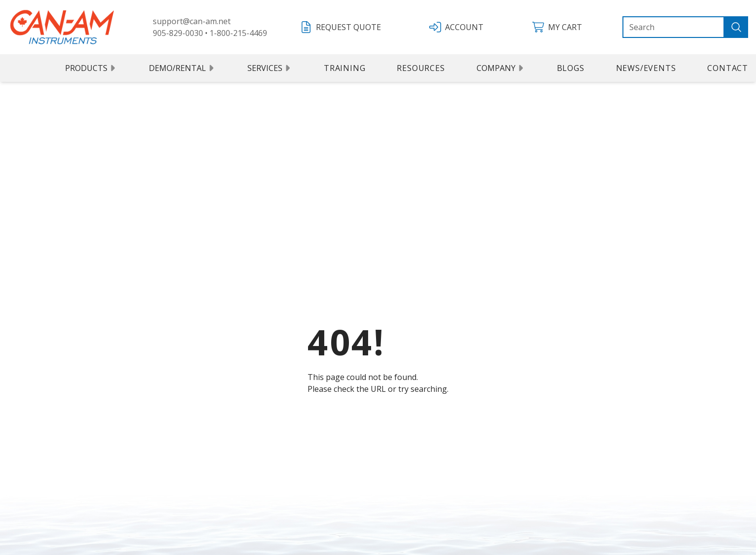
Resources (421, 68)
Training (344, 68)
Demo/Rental (182, 68)
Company (501, 68)
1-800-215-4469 (238, 33)
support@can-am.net (192, 21)
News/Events (646, 68)
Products (91, 68)
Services (270, 68)
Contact (728, 68)
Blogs (571, 68)
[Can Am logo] (62, 27)
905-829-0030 (178, 33)
